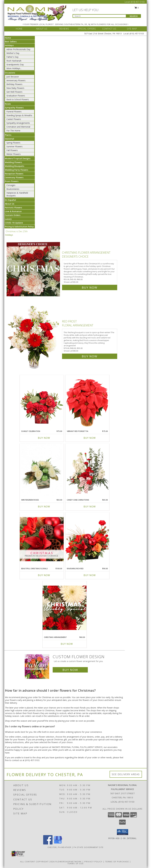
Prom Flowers (12, 181)
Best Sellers (11, 42)
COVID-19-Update (14, 223)
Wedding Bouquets (14, 166)
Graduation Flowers (16, 96)
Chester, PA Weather (59, 847)
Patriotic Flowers (13, 208)
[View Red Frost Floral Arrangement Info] (34, 338)
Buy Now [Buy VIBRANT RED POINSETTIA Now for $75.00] (90, 438)
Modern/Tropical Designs (18, 158)
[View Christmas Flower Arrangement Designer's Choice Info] (34, 269)
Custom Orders (13, 215)
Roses (8, 104)
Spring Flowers (13, 143)
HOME (19, 29)
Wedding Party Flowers (16, 170)
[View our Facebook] (48, 844)
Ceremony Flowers (14, 177)
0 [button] (137, 8)
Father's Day (12, 57)
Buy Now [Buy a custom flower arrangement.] (70, 670)
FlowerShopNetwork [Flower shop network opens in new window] (69, 862)
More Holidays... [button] (14, 68)
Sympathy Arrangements (18, 123)
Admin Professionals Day (18, 49)
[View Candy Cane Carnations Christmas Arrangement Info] (87, 470)
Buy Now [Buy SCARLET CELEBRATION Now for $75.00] (44, 438)
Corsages (11, 185)
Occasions (10, 73)
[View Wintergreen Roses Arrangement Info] (42, 471)
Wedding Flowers (13, 162)
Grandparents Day (15, 65)
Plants (8, 135)
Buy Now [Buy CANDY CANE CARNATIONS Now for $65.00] (90, 507)
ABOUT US (42, 29)
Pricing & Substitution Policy (19, 227)
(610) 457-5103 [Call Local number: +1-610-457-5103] (138, 2)
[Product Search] (99, 16)
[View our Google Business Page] (58, 844)
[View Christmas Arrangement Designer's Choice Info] (65, 608)
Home (8, 38)
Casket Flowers (14, 119)
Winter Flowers (14, 154)
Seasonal (9, 139)
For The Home (13, 131)
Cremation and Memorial (18, 127)
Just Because (13, 77)
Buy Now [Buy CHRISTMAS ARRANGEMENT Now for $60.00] (67, 644)
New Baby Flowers (15, 88)
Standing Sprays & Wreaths (19, 115)
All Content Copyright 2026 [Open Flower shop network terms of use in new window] (37, 862)
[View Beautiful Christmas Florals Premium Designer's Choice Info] (42, 539)
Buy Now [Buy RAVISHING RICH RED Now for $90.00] (90, 575)
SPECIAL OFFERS (87, 29)
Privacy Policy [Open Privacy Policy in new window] (93, 862)
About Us (10, 204)
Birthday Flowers (14, 84)
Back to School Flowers (18, 99)
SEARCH (134, 16)
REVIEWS (64, 29)
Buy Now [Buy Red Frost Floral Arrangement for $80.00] (90, 356)
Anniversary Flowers (16, 80)
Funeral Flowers (14, 112)
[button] (123, 832)
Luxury (8, 219)
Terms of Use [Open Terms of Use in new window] (76, 863)
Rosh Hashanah (14, 61)
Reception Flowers (14, 174)
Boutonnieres (13, 189)
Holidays (9, 45)
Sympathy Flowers (14, 108)
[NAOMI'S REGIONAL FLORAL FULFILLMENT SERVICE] (37, 13)
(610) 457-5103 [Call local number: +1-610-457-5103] (126, 802)
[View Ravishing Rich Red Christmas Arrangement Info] (87, 539)
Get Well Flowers (14, 92)
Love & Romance (13, 211)
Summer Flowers (14, 146)
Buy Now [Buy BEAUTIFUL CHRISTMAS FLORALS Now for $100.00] (44, 575)
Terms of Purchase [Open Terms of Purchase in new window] (117, 862)
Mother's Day (13, 53)
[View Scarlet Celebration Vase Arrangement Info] (42, 402)
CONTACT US (109, 29)
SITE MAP (132, 29)
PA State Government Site (89, 847)
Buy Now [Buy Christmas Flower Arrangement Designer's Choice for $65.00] (90, 287)
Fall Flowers (12, 150)
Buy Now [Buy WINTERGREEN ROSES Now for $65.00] (44, 507)
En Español (10, 200)
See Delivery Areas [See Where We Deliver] (126, 774)
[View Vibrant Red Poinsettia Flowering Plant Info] (87, 402)
